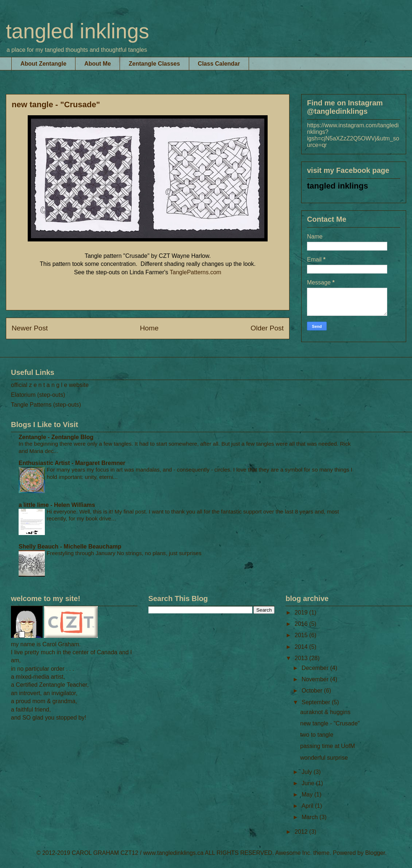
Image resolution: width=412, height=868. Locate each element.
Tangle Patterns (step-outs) (46, 405)
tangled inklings (77, 31)
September (317, 702)
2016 (302, 624)
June (309, 783)
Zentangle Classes (154, 64)
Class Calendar (219, 64)
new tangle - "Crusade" (330, 723)
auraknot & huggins (325, 712)
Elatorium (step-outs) (38, 395)
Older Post (267, 328)
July (308, 772)
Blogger (375, 853)
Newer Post (30, 328)
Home (149, 328)
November (316, 679)
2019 (302, 613)
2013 (302, 658)
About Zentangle (43, 64)
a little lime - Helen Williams (57, 505)
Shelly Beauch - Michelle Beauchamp (70, 547)
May (308, 795)
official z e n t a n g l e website (50, 385)
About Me (98, 64)
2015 (302, 635)
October (313, 691)
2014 (302, 647)
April (308, 806)
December (316, 668)
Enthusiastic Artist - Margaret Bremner (72, 463)
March (310, 817)
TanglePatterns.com (196, 272)
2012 (302, 832)
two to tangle (317, 735)
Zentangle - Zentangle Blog (56, 437)
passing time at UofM (327, 746)
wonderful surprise (324, 758)
